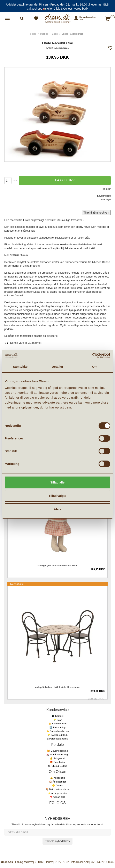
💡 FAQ (58, 720)
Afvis (58, 509)
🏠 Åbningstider (57, 782)
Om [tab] (95, 367)
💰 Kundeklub (57, 778)
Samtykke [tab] (20, 367)
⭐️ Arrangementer (57, 793)
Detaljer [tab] (57, 367)
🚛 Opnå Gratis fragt (57, 754)
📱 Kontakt (57, 716)
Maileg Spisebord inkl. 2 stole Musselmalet (57, 687)
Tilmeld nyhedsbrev (58, 841)
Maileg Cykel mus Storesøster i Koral (57, 565)
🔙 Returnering (57, 727)
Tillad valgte (57, 496)
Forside (33, 34)
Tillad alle (57, 482)
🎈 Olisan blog (57, 797)
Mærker (44, 34)
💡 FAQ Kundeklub (58, 735)
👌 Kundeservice (57, 724)
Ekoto (55, 34)
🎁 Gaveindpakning (57, 751)
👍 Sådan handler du (57, 731)
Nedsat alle (17, 584)
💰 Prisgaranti (57, 758)
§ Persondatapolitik (57, 739)
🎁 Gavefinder (57, 762)
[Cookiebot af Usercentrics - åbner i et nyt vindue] (92, 355)
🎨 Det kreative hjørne (57, 789)
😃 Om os (57, 785)
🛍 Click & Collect (57, 766)
